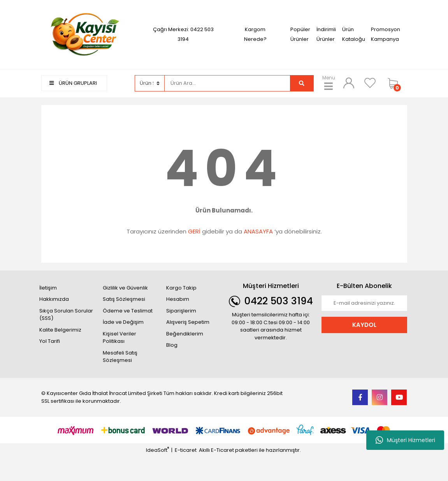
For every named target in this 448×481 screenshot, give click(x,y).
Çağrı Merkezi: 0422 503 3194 (183, 34)
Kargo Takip (181, 288)
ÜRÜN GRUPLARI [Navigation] (73, 83)
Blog (172, 345)
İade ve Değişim (123, 322)
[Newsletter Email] (364, 303)
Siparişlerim (181, 311)
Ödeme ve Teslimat (128, 311)
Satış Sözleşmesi (124, 299)
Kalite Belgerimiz (60, 330)
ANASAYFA (258, 231)
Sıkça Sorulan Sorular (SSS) (66, 315)
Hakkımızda (54, 299)
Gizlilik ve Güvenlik (125, 288)
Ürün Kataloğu (354, 34)
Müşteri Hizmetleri (405, 440)
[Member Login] (349, 83)
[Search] (227, 83)
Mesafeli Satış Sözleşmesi (120, 357)
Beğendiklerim (185, 334)
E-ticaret (186, 450)
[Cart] (395, 83)
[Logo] (84, 34)
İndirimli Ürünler (326, 34)
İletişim (48, 288)
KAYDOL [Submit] (364, 325)
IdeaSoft (157, 450)
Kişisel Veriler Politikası (119, 338)
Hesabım (178, 299)
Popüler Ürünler (300, 34)
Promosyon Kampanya (386, 34)
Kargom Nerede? (255, 34)
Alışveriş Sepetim (188, 322)
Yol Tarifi (50, 341)
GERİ (194, 231)
